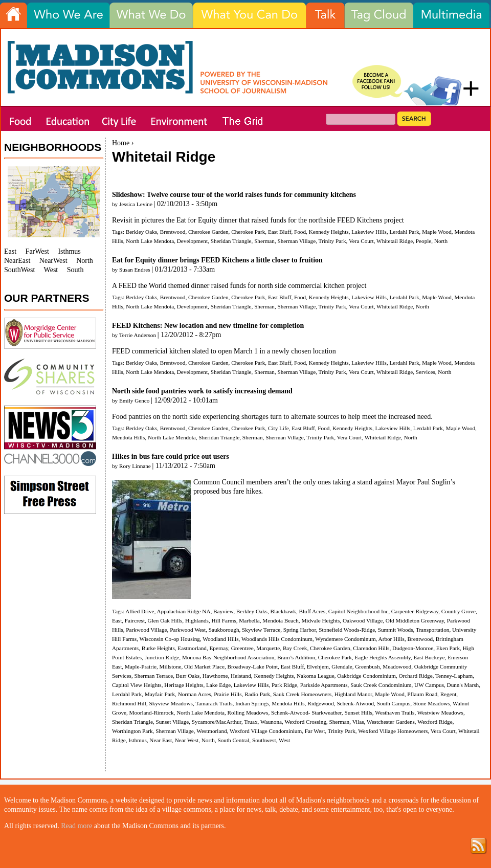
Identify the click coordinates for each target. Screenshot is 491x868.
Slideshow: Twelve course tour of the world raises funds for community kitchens (234, 195)
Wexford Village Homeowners (393, 731)
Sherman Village (297, 241)
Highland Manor (353, 694)
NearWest (53, 261)
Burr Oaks (188, 676)
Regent (449, 694)
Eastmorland (192, 648)
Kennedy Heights (329, 232)
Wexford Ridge (435, 722)
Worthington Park (132, 731)
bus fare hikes (241, 491)
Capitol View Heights (137, 685)
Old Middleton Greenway (415, 620)
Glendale (342, 666)
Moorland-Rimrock (152, 713)
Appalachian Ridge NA (183, 611)
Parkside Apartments (324, 685)
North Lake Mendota (150, 241)
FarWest (37, 251)
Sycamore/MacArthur (217, 722)
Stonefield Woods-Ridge (347, 630)
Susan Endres (135, 270)
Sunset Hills (358, 713)
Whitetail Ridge (395, 241)
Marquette (268, 648)
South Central (233, 740)
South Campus (394, 703)
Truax (251, 722)
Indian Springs (252, 703)
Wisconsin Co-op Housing (170, 639)
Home (121, 143)
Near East (161, 740)
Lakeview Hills (369, 232)
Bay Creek (295, 648)
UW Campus (429, 685)
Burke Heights (158, 648)
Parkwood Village (146, 630)
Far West (315, 731)
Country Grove (459, 611)
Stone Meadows (432, 703)
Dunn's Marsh (463, 685)
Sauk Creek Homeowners (302, 694)
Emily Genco (134, 400)
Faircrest (135, 620)
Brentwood (173, 232)
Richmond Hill (129, 703)
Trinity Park (332, 241)
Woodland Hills (220, 639)
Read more (76, 826)
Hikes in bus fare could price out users (171, 457)
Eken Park (448, 648)
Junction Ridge (162, 657)
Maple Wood (437, 232)
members (260, 482)
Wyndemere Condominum (345, 639)
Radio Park (257, 694)
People (423, 241)
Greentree (242, 648)
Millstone (171, 666)
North (441, 241)
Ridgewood (321, 703)
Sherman (264, 241)
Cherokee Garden (208, 232)
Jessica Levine (136, 204)
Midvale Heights (320, 620)
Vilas (358, 722)
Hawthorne (215, 676)
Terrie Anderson (138, 335)
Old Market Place (204, 666)
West (284, 740)
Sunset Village (172, 722)
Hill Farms (224, 620)
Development (192, 241)
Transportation (432, 630)
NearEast (17, 261)
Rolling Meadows (248, 713)
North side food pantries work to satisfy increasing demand (202, 391)
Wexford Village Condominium (266, 731)
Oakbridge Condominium (366, 676)
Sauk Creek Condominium (381, 685)
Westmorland (211, 731)
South (75, 270)
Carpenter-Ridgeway (415, 611)
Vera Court (361, 241)
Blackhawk (283, 611)
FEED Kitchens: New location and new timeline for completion (208, 326)
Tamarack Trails (214, 703)
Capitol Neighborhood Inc (358, 611)
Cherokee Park (248, 232)
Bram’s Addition (296, 657)
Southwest (264, 740)
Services (426, 372)
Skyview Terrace (261, 630)
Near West (187, 740)
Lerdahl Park (405, 232)
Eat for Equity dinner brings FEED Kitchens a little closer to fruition (217, 260)
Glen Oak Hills (165, 620)
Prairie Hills (228, 694)
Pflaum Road (422, 694)
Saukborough (224, 630)
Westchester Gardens (391, 722)
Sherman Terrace (154, 676)
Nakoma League (316, 676)
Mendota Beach (281, 620)
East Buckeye (429, 657)
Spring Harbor (300, 630)
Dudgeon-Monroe (413, 648)
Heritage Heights (184, 685)
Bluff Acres (312, 611)
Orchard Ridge (415, 676)
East (117, 620)
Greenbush (367, 666)
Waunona (271, 722)
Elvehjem (318, 666)
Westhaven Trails (395, 713)
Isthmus (137, 740)
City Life (278, 428)
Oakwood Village (363, 620)
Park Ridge (284, 685)
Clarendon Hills (371, 648)
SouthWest (19, 270)
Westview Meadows (440, 713)
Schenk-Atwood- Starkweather (306, 713)
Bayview (223, 611)
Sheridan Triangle (231, 241)
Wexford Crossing (305, 722)
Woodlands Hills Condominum (277, 639)
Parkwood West (188, 630)
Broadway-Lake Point (253, 666)
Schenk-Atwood (355, 703)
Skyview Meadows (171, 703)
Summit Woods (396, 630)
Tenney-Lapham (454, 676)
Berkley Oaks (141, 232)
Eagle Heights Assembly (383, 657)
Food (300, 232)
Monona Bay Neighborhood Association (228, 657)
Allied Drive (140, 611)
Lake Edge (218, 685)
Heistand (241, 676)
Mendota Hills (128, 437)
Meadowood (397, 666)
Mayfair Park (160, 694)
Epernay (219, 648)
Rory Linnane (135, 466)
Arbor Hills (392, 639)
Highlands (197, 620)
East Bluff (280, 232)
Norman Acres (195, 694)
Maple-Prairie (141, 666)
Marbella (249, 620)
